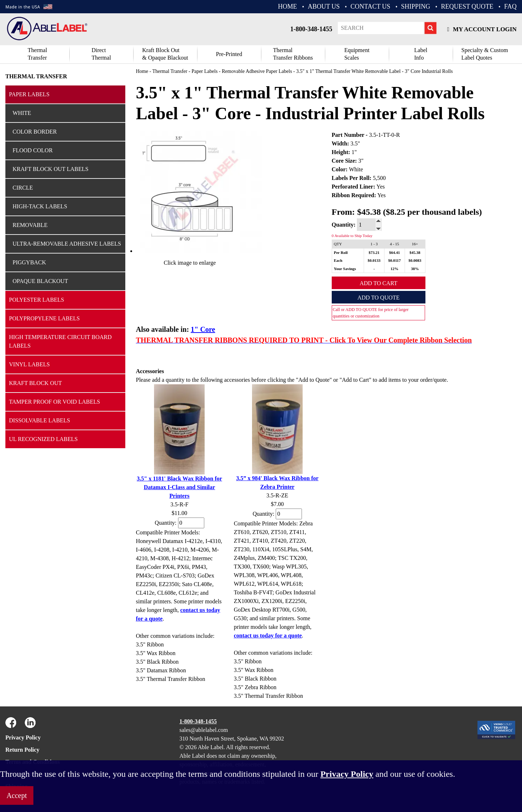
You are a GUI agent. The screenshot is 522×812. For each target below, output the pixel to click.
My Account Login (482, 29)
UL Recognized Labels (43, 439)
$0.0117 (394, 260)
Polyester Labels (37, 300)
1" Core (203, 329)
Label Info (421, 54)
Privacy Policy (23, 737)
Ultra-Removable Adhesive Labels (67, 244)
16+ (415, 244)
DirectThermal (101, 54)
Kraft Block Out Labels (50, 169)
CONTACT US (370, 6)
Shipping (416, 6)
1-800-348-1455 (311, 29)
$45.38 (415, 252)
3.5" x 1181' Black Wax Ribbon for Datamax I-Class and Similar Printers (180, 487)
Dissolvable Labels (39, 420)
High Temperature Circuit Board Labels (60, 341)
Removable (30, 225)
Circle (23, 188)
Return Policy (22, 750)
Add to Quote (378, 298)
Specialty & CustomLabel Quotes (485, 54)
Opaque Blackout (40, 281)
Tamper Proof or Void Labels (55, 402)
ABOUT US (324, 6)
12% (395, 269)
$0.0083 (415, 260)
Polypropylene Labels (44, 318)
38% (415, 269)
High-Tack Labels (40, 206)
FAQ (510, 6)
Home (142, 71)
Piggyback (29, 262)
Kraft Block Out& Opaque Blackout (165, 54)
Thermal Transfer (37, 54)
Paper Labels (29, 94)
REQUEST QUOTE (467, 6)
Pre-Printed (229, 54)
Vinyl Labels (29, 364)
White (22, 113)
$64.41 (395, 252)
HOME (287, 6)
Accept (17, 795)
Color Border (35, 132)
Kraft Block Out (35, 383)
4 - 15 (395, 244)
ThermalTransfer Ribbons (293, 54)
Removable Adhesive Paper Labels (257, 71)
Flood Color (33, 150)
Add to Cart (379, 283)
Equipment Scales (357, 54)
